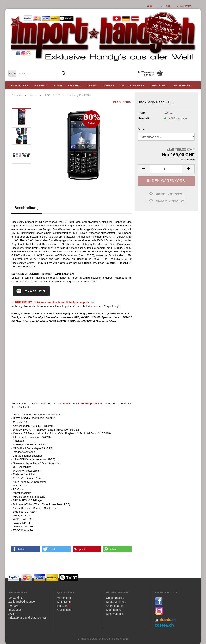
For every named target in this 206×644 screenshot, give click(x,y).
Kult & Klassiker (132, 86)
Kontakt (13, 606)
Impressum (15, 610)
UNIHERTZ (41, 86)
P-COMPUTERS (18, 86)
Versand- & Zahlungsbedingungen (22, 600)
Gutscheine (182, 86)
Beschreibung (27, 208)
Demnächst (159, 86)
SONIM (58, 86)
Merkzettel (184, 6)
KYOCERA (74, 86)
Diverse (109, 86)
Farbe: (142, 129)
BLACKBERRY (122, 102)
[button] (151, 6)
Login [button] (166, 6)
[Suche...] (12, 73)
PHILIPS (92, 86)
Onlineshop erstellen (90, 639)
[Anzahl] (166, 169)
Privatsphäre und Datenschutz (27, 618)
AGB (11, 614)
